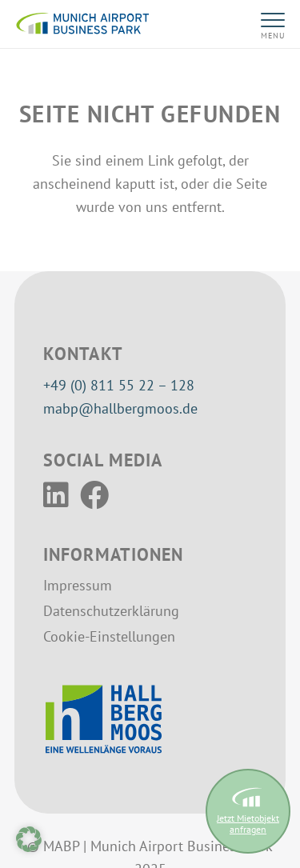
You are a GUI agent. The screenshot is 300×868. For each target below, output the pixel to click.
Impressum (78, 585)
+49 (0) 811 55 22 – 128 (119, 385)
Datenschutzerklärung (111, 611)
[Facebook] (94, 495)
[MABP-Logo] (82, 24)
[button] (268, 24)
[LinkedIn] (56, 495)
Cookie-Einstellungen (109, 636)
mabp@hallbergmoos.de (120, 408)
